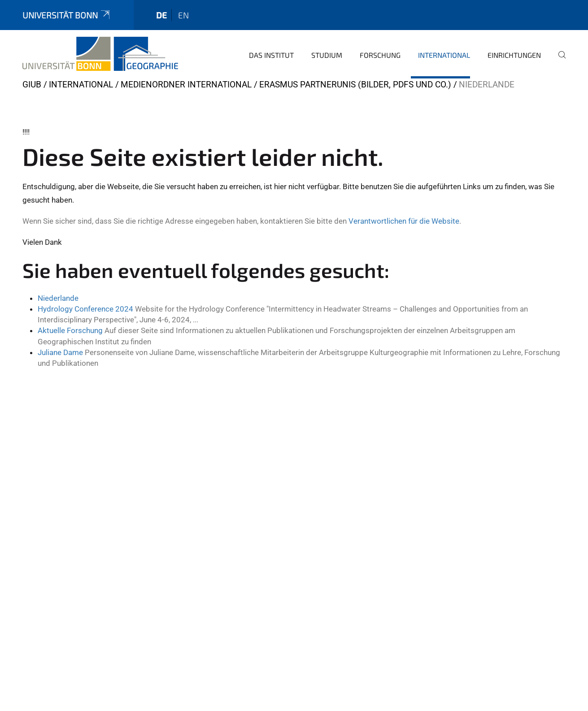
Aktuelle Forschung (70, 330)
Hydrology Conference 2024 (85, 309)
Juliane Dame (60, 352)
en (183, 15)
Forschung (380, 55)
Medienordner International (186, 85)
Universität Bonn (67, 15)
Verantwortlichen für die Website (404, 221)
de (161, 15)
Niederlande (58, 298)
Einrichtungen (514, 55)
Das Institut (271, 55)
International (444, 55)
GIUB (32, 85)
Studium (327, 55)
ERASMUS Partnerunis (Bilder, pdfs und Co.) (355, 85)
